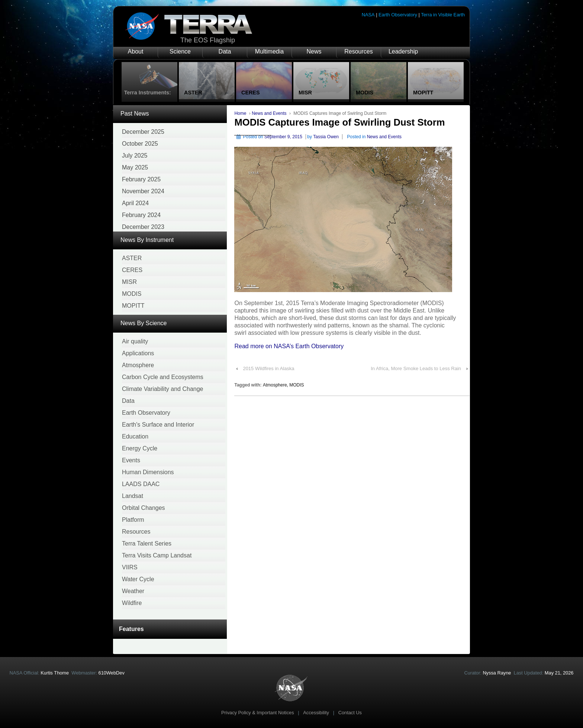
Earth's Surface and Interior (158, 425)
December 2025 (143, 132)
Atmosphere (138, 365)
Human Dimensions (148, 472)
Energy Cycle (140, 448)
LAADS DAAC (141, 484)
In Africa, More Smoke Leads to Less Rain (416, 368)
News (314, 51)
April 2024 (135, 203)
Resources (358, 51)
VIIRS (130, 567)
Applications (138, 353)
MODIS (132, 294)
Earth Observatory (398, 15)
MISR (129, 282)
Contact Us (350, 713)
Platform (133, 520)
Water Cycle (138, 579)
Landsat (133, 496)
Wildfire (132, 603)
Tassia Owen (326, 137)
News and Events (269, 113)
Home (240, 113)
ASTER (132, 258)
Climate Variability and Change (162, 389)
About (136, 51)
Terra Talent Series (147, 543)
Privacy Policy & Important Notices (258, 713)
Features (131, 629)
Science (180, 51)
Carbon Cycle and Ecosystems (163, 377)
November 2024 (143, 191)
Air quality (135, 341)
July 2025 (135, 156)
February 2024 (141, 215)
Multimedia (269, 51)
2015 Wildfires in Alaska (268, 368)
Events (131, 460)
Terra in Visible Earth (443, 15)
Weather (133, 591)
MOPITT (133, 306)
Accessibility (316, 713)
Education (135, 436)
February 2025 (141, 179)
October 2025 (140, 144)
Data (225, 51)
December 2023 (143, 227)
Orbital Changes (144, 508)
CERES (132, 270)
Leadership (403, 51)
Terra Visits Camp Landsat (157, 555)
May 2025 (135, 167)
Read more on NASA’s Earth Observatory (289, 346)
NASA (368, 15)
